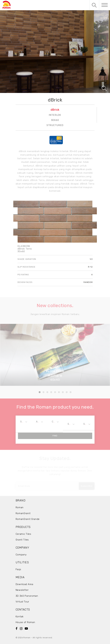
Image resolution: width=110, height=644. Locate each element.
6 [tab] (59, 392)
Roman (20, 507)
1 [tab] (40, 392)
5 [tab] (55, 392)
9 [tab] (71, 392)
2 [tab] (43, 392)
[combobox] (24, 422)
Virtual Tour (22, 602)
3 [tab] (47, 392)
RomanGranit (23, 513)
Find (55, 436)
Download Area (24, 584)
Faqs (18, 569)
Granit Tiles (22, 540)
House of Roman (25, 622)
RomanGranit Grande (28, 519)
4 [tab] (51, 392)
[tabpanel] (55, 355)
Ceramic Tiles (23, 534)
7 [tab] (63, 392)
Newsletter (22, 590)
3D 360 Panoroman (27, 596)
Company (21, 555)
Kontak (20, 617)
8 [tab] (67, 392)
